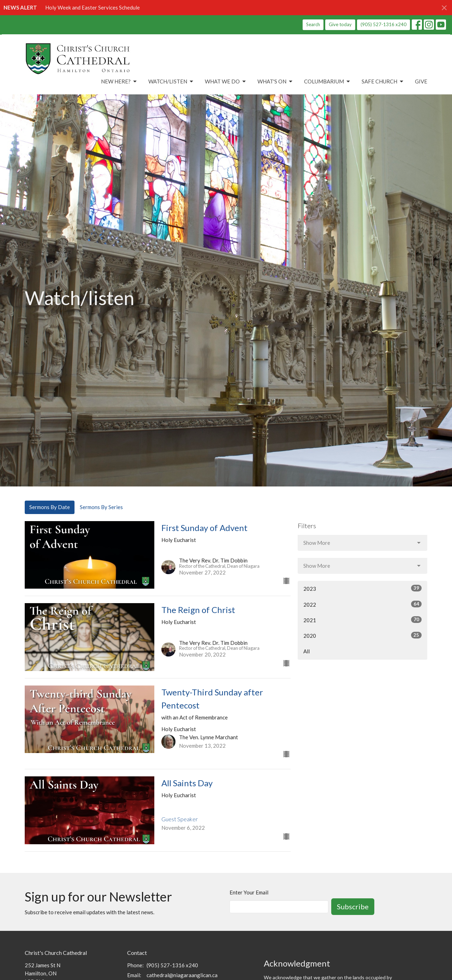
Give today (340, 24)
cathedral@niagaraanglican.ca (182, 975)
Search (313, 24)
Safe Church (383, 82)
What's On (275, 82)
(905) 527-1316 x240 (383, 24)
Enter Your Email (249, 892)
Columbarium (328, 82)
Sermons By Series (101, 507)
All (307, 651)
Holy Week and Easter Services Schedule (93, 7)
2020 (362, 635)
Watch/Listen (171, 82)
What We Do (226, 82)
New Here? (119, 82)
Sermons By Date (50, 507)
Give (421, 81)
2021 (362, 620)
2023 (362, 588)
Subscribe (353, 906)
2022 (362, 604)
